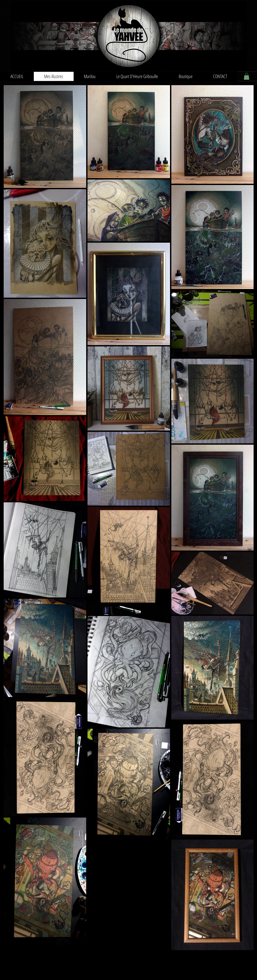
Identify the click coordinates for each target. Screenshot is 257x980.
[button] (247, 76)
